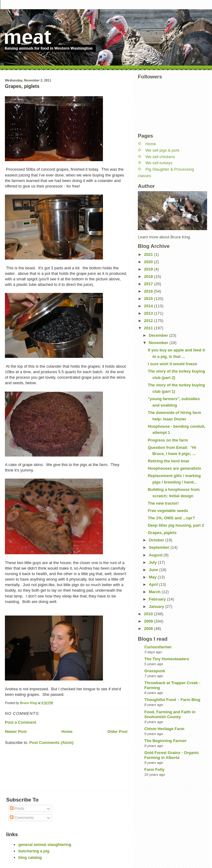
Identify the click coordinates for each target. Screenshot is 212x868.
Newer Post (16, 732)
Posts (17, 808)
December (159, 335)
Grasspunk (155, 671)
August (156, 555)
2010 (149, 614)
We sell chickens (160, 157)
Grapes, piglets (162, 533)
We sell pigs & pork (163, 150)
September (160, 547)
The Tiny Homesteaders (167, 659)
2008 (149, 629)
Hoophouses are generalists (174, 468)
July (153, 562)
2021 (149, 254)
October (157, 540)
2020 (149, 262)
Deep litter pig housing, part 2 (176, 525)
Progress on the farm (168, 440)
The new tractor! (163, 503)
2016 (149, 291)
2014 (149, 306)
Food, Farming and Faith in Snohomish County (170, 714)
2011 (149, 328)
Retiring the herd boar (168, 461)
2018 (149, 277)
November (159, 343)
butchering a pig (34, 851)
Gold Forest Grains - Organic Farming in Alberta (172, 755)
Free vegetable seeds (168, 511)
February (158, 599)
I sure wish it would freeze (172, 364)
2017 (149, 284)
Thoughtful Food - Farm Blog (172, 700)
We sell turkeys (159, 163)
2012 (149, 321)
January (157, 606)
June (154, 570)
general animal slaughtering (45, 845)
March (155, 592)
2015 (149, 299)
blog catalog (30, 857)
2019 (149, 269)
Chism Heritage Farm (164, 729)
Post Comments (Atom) (51, 743)
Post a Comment (21, 722)
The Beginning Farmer (165, 741)
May (153, 577)
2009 (149, 621)
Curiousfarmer (158, 647)
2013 (149, 313)
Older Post (117, 732)
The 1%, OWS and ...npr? (171, 518)
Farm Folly (154, 769)
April (154, 584)
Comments (22, 818)
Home (67, 732)
